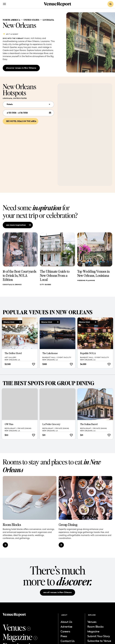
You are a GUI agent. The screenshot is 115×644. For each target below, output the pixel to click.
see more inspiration (18, 225)
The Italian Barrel (89, 424)
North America (11, 20)
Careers (65, 631)
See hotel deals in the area (21, 121)
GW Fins (9, 424)
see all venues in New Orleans (58, 592)
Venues (17, 627)
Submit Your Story (99, 636)
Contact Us (68, 641)
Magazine (20, 637)
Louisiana (48, 20)
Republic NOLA (88, 353)
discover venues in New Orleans (21, 68)
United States (31, 20)
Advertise (66, 627)
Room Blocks (12, 525)
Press (64, 636)
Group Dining (68, 525)
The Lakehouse (50, 353)
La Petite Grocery (51, 424)
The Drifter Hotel (13, 353)
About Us (66, 622)
